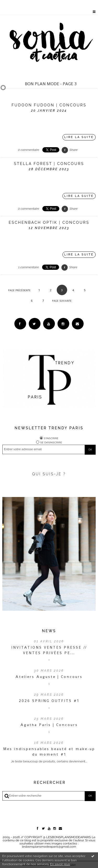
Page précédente (19, 290)
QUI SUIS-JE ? (49, 474)
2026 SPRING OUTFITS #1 (49, 701)
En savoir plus (60, 864)
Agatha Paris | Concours (49, 725)
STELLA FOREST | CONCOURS (49, 164)
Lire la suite (79, 137)
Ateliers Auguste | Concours (49, 677)
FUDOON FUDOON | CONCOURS (49, 105)
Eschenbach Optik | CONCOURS (49, 222)
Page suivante (62, 301)
